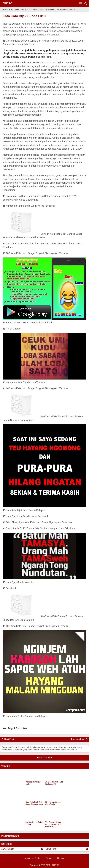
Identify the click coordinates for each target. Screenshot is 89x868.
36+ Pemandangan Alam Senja (53, 803)
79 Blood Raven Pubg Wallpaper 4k (54, 783)
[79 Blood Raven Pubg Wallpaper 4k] (54, 775)
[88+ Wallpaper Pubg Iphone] (35, 816)
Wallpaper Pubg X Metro (33, 783)
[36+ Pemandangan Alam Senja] (54, 795)
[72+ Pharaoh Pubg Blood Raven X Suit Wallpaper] (54, 816)
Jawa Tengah (8, 849)
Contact (38, 858)
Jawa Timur (52, 849)
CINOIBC (8, 3)
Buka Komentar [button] (44, 758)
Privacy (49, 858)
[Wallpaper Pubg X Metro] (35, 775)
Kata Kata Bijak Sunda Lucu (24, 16)
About (28, 858)
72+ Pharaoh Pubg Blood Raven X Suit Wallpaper (53, 824)
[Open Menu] (80, 3)
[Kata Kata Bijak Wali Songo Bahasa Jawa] (35, 795)
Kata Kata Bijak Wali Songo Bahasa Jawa (34, 803)
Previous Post (78, 739)
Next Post (9, 739)
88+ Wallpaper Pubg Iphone (34, 823)
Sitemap (60, 858)
